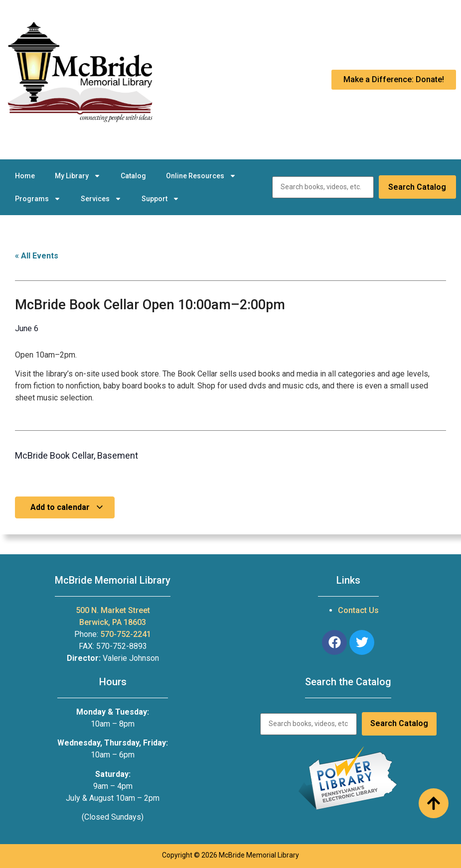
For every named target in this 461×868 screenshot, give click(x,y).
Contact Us (358, 610)
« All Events (37, 256)
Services (101, 199)
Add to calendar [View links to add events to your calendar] (67, 507)
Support (160, 199)
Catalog (133, 176)
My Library (78, 176)
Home (25, 176)
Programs (38, 199)
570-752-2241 (126, 634)
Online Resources (201, 176)
